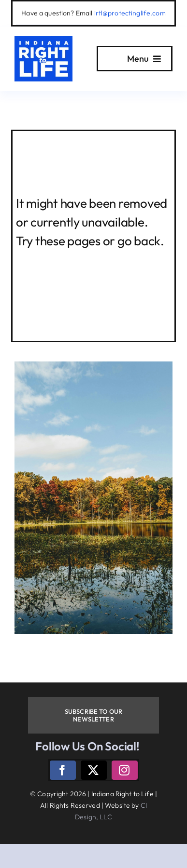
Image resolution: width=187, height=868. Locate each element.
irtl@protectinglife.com (130, 13)
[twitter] (94, 770)
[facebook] (63, 770)
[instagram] (125, 770)
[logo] (43, 40)
